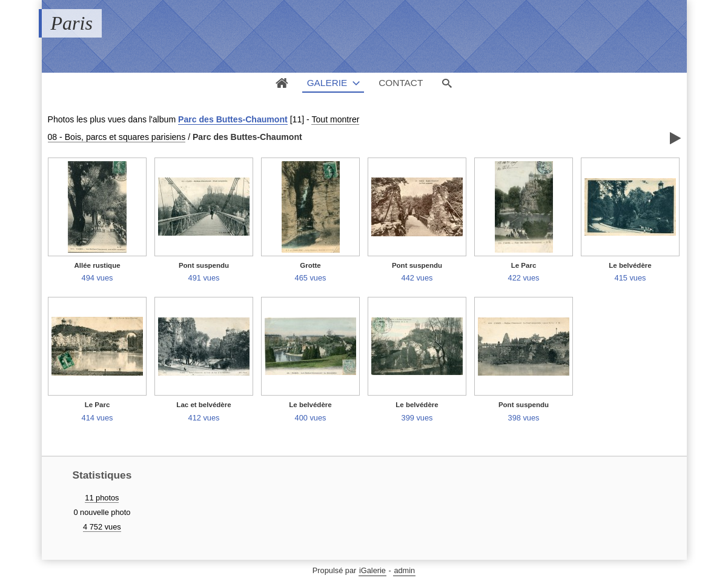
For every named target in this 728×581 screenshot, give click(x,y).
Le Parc (524, 265)
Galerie (327, 83)
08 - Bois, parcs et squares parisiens (117, 137)
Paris (72, 23)
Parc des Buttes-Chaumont (233, 119)
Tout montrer (335, 119)
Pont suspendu (204, 265)
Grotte (310, 265)
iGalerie (372, 570)
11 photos (102, 498)
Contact (401, 83)
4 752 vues (102, 527)
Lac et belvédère (204, 405)
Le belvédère (630, 265)
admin (404, 570)
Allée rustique (97, 265)
